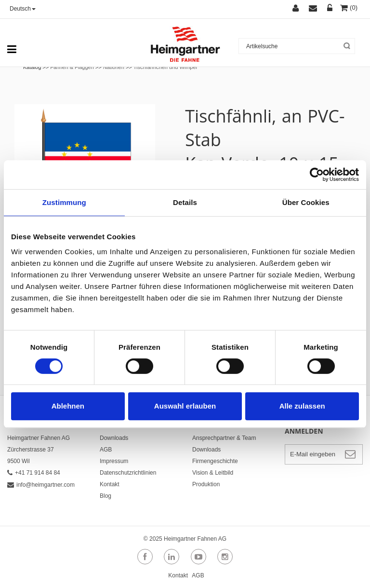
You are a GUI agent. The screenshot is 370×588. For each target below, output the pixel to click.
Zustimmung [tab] (64, 202)
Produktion (206, 484)
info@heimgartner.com (41, 485)
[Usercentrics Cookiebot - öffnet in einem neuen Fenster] (317, 175)
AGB (106, 450)
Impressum (114, 461)
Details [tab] (185, 202)
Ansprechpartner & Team (224, 438)
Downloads (114, 438)
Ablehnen (68, 406)
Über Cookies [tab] (306, 202)
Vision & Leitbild (213, 473)
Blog (106, 496)
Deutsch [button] (23, 9)
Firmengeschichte (215, 461)
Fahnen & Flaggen (72, 67)
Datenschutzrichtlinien (128, 473)
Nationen (114, 67)
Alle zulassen (302, 406)
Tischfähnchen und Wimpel (165, 67)
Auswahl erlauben (185, 406)
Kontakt (110, 484)
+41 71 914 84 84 (34, 473)
